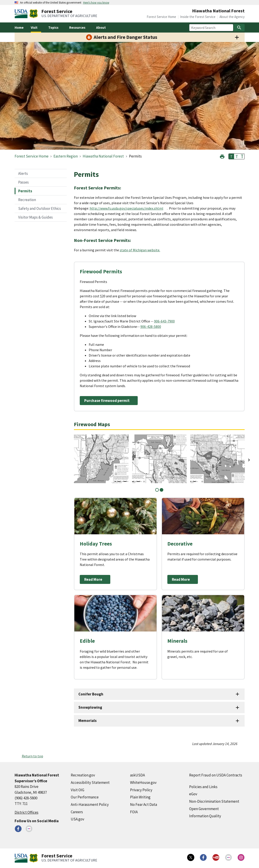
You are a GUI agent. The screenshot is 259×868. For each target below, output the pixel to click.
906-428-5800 (151, 327)
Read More (93, 579)
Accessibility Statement (90, 783)
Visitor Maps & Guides (35, 217)
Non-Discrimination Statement (214, 801)
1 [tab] (157, 490)
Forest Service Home (161, 17)
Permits (25, 191)
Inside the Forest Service (198, 17)
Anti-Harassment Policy (90, 804)
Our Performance (85, 797)
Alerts (23, 173)
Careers (77, 812)
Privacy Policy (141, 790)
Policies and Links (203, 787)
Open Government (204, 809)
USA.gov (77, 819)
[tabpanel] (101, 459)
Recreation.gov (83, 775)
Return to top (32, 756)
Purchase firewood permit (107, 401)
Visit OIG (77, 790)
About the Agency (232, 17)
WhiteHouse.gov (143, 783)
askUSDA (137, 775)
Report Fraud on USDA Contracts (216, 775)
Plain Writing (140, 797)
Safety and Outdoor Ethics (40, 208)
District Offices (27, 812)
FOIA (134, 812)
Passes (23, 182)
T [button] (231, 156)
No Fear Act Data (144, 804)
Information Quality (205, 816)
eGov (193, 794)
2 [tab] (162, 490)
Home (19, 27)
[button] (222, 156)
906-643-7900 (164, 321)
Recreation (27, 200)
